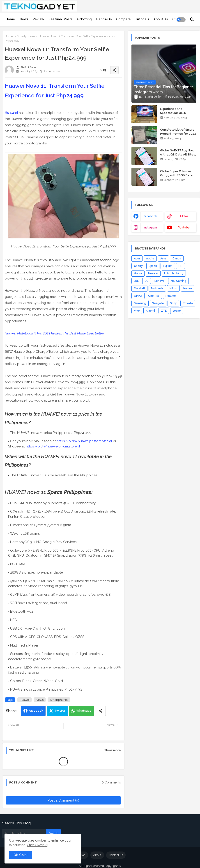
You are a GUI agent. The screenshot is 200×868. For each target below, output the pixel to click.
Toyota (188, 303)
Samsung (140, 303)
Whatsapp (84, 711)
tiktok (184, 216)
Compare (123, 19)
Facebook (36, 711)
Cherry (138, 266)
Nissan (188, 288)
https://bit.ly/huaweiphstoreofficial (84, 441)
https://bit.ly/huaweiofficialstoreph (53, 446)
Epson (153, 266)
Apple (150, 259)
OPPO (138, 296)
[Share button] (100, 711)
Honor (138, 273)
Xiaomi (150, 311)
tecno (177, 311)
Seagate (158, 303)
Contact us (116, 855)
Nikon (173, 288)
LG (147, 281)
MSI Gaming (178, 281)
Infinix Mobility (174, 273)
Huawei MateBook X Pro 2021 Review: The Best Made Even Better (54, 333)
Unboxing (84, 19)
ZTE (164, 311)
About (97, 855)
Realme (171, 296)
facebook (150, 216)
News (24, 19)
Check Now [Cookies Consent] (35, 845)
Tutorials (142, 19)
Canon (177, 259)
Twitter (60, 711)
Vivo (137, 311)
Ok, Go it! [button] (21, 855)
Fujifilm (168, 266)
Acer (137, 259)
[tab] (10, 19)
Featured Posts (61, 19)
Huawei (11, 113)
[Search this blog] (24, 833)
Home (10, 19)
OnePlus (154, 296)
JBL (136, 281)
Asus (163, 259)
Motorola (157, 288)
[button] (181, 20)
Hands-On (104, 19)
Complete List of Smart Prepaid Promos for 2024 (178, 132)
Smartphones (26, 36)
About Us (161, 19)
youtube (184, 228)
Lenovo (160, 281)
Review (38, 19)
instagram (150, 228)
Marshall (139, 288)
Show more (113, 750)
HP (180, 266)
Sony (173, 303)
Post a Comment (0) (63, 800)
